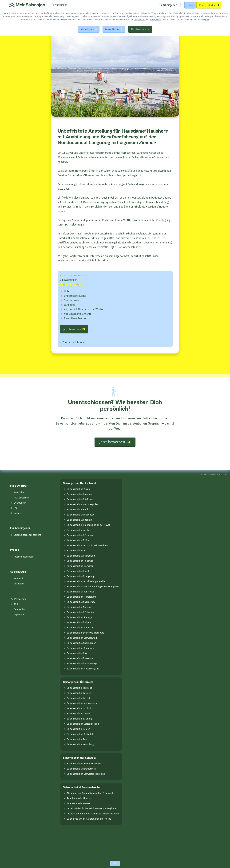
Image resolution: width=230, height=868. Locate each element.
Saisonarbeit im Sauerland (80, 628)
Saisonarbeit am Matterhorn (81, 769)
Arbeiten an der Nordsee (79, 798)
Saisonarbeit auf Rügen (79, 623)
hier (207, 20)
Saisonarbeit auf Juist (78, 571)
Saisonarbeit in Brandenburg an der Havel (88, 525)
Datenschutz (18, 609)
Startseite (17, 493)
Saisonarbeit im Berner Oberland (84, 764)
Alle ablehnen (89, 29)
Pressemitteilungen (22, 557)
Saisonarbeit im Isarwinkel (80, 566)
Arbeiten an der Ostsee (79, 803)
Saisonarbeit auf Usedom (80, 658)
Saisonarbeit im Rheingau (80, 617)
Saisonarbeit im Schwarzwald (82, 638)
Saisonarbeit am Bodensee (81, 515)
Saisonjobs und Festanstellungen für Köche (89, 819)
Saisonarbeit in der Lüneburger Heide (86, 581)
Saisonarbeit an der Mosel (80, 592)
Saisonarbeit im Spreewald (81, 648)
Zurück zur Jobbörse (73, 342)
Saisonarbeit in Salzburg (79, 719)
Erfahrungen (18, 503)
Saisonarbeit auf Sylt (78, 653)
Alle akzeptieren (140, 29)
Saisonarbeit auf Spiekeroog (81, 643)
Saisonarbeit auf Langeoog (81, 576)
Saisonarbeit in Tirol (77, 739)
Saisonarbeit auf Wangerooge (82, 664)
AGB (14, 604)
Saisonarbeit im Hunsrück (80, 561)
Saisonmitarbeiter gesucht (26, 535)
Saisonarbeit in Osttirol (79, 708)
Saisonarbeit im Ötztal (78, 714)
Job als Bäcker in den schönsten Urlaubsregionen (92, 809)
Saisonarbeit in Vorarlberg (80, 744)
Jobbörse (16, 513)
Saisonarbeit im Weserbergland (83, 669)
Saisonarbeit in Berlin (78, 510)
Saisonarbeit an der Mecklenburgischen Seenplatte (93, 587)
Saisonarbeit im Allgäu (78, 489)
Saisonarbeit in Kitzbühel (80, 698)
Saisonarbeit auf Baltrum (80, 499)
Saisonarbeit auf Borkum (80, 520)
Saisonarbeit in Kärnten (79, 693)
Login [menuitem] (190, 5)
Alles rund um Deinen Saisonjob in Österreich (90, 793)
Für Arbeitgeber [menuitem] (167, 5)
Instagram (17, 584)
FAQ (14, 508)
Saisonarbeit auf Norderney (81, 602)
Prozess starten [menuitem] (209, 5)
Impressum (18, 615)
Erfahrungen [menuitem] (60, 5)
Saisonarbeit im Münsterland (82, 597)
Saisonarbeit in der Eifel (79, 530)
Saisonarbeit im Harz (78, 551)
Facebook (17, 579)
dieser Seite (139, 20)
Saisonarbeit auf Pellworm (80, 612)
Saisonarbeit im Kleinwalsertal (83, 703)
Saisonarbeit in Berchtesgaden (83, 504)
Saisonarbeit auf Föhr (78, 540)
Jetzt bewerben (74, 329)
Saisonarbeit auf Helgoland (81, 556)
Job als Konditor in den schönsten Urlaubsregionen (93, 814)
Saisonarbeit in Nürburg (79, 607)
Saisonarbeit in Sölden (78, 729)
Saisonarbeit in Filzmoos (79, 688)
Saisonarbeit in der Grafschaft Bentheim (88, 546)
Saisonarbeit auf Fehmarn (80, 535)
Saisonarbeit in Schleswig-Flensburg (85, 633)
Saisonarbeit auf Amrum (79, 494)
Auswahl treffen (114, 29)
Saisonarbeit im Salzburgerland (83, 724)
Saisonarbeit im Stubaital (80, 734)
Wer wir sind (18, 599)
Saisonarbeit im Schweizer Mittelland (86, 774)
